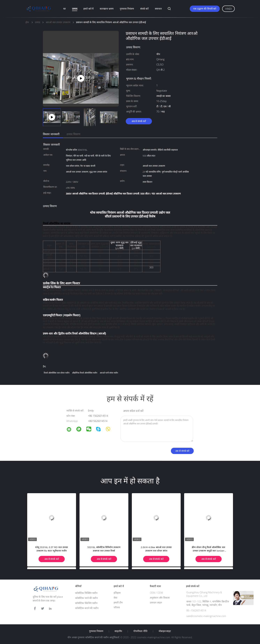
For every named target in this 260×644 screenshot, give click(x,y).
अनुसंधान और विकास (160, 598)
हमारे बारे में (88, 9)
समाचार (158, 9)
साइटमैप (118, 631)
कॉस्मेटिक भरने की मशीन (86, 598)
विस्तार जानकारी (51, 134)
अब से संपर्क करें (139, 121)
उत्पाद (75, 9)
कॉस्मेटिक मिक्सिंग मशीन (86, 593)
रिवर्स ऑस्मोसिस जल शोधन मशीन (57, 373)
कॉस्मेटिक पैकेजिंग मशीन (86, 603)
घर (65, 9)
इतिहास (117, 593)
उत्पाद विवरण (73, 134)
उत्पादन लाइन (156, 602)
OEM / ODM (156, 593)
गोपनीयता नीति (140, 631)
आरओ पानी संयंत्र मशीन (109, 373)
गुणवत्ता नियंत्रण (127, 9)
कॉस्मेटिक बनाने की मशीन (87, 608)
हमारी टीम (118, 602)
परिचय (117, 607)
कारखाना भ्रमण (107, 9)
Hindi (228, 9)
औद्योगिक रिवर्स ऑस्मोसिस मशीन (85, 373)
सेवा (116, 598)
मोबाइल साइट (165, 631)
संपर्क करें (144, 9)
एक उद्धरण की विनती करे (205, 9)
